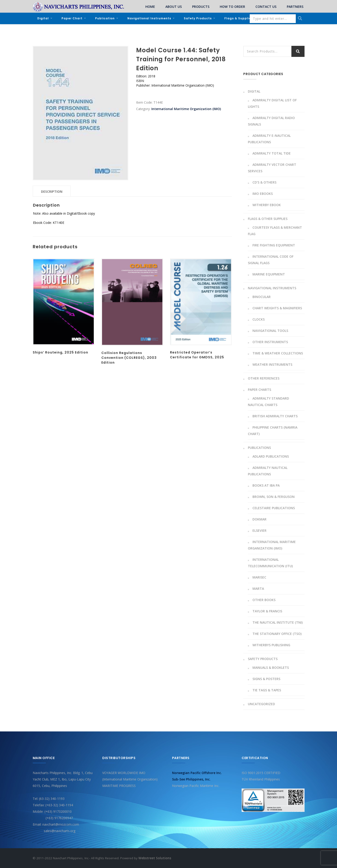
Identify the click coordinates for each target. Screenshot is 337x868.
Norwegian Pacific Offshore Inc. (197, 773)
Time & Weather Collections (278, 353)
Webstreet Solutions (155, 858)
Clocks (259, 319)
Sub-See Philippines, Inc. (191, 779)
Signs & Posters (266, 679)
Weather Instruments (272, 364)
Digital (43, 18)
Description (52, 191)
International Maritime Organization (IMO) (186, 109)
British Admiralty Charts (275, 416)
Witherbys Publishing (271, 645)
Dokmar (259, 519)
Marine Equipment (269, 274)
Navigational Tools (270, 330)
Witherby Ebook (267, 205)
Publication (105, 18)
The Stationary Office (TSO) (277, 633)
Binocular (262, 297)
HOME (150, 7)
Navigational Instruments (149, 18)
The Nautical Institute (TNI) (278, 622)
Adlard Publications (271, 456)
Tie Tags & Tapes (267, 690)
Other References (264, 378)
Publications (259, 447)
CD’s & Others (264, 182)
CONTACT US (266, 7)
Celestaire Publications (274, 508)
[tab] (52, 191)
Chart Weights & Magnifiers (277, 308)
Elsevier (259, 530)
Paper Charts (259, 389)
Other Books (264, 600)
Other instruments (270, 342)
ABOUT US (174, 7)
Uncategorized (261, 704)
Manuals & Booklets (271, 667)
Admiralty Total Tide (272, 153)
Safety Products (198, 18)
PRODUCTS (201, 7)
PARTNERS (295, 7)
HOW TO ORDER (232, 7)
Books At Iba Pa (266, 485)
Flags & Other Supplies (268, 218)
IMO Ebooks (263, 193)
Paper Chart (72, 18)
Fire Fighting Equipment (274, 245)
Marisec (259, 577)
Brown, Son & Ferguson (274, 496)
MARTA (258, 588)
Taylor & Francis (267, 611)
